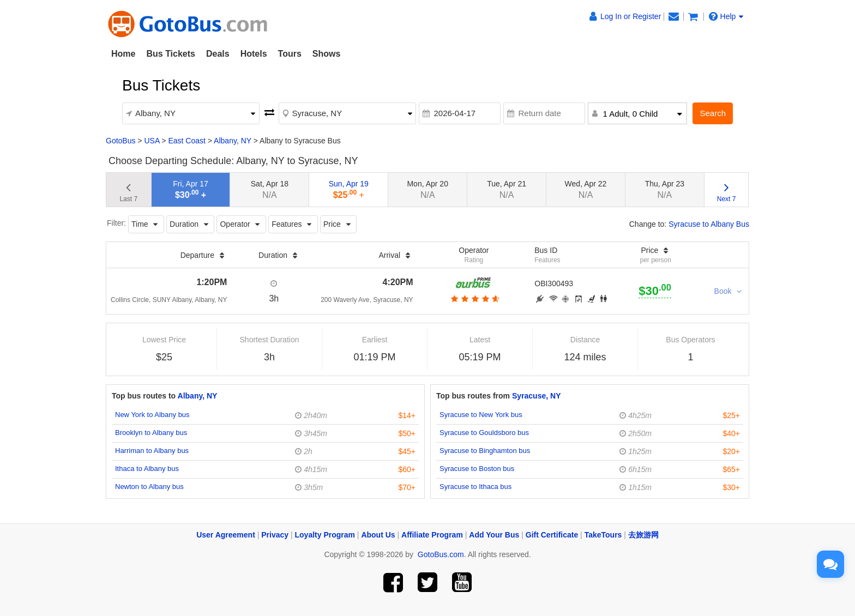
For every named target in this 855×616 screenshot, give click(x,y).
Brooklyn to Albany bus (151, 433)
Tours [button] (290, 54)
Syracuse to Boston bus (477, 469)
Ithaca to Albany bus (147, 469)
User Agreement (226, 535)
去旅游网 (643, 535)
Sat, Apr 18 (270, 189)
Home (123, 54)
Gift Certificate (552, 535)
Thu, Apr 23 (665, 189)
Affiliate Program (432, 535)
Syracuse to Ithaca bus (475, 487)
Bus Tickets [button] (171, 54)
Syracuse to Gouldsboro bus (484, 433)
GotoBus (121, 141)
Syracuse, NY (537, 396)
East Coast (186, 141)
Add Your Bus (494, 535)
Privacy (275, 535)
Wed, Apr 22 (586, 189)
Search (713, 113)
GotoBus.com (441, 554)
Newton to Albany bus (149, 487)
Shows (327, 54)
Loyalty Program (325, 535)
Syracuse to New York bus (481, 415)
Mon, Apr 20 (427, 189)
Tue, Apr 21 (507, 189)
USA (152, 141)
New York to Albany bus (152, 415)
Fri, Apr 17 (191, 189)
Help (726, 16)
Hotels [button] (254, 54)
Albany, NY (233, 141)
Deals (218, 54)
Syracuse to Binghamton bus (485, 451)
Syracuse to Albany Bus (709, 224)
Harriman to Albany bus (152, 451)
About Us (378, 535)
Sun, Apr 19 (349, 189)
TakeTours (603, 535)
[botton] (474, 299)
